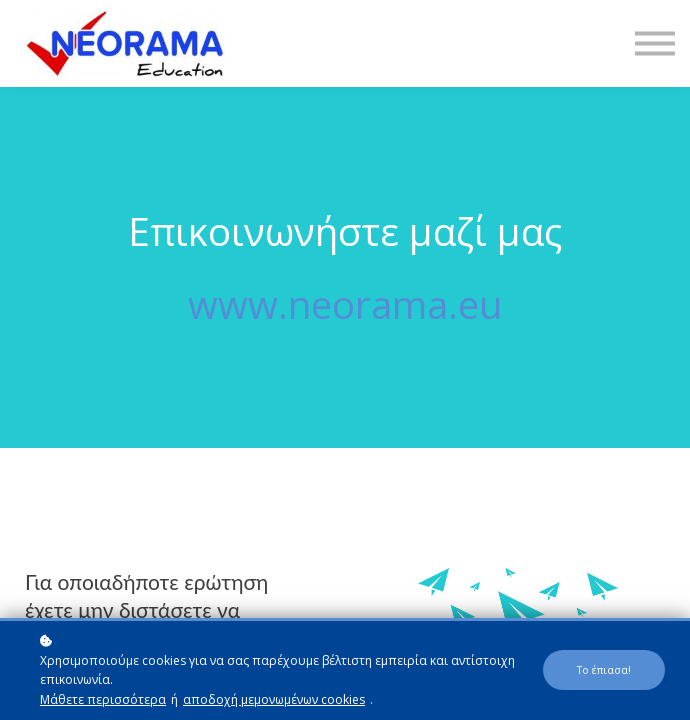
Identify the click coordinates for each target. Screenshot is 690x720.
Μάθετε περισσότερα (103, 699)
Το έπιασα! (604, 670)
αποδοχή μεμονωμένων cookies (274, 699)
